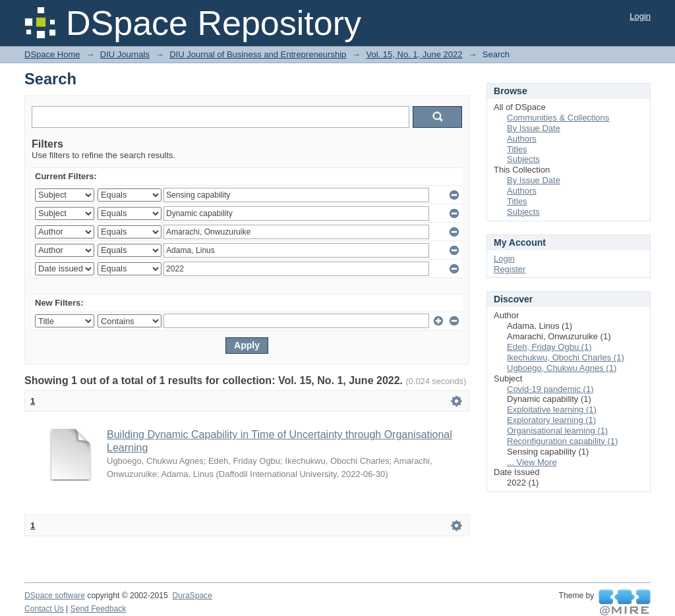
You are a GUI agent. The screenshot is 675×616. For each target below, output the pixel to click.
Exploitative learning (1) (552, 409)
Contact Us (44, 609)
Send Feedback (99, 609)
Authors (522, 139)
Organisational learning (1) (557, 431)
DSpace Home (52, 54)
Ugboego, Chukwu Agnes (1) (562, 368)
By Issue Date (534, 128)
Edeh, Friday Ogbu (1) (549, 347)
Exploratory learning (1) (551, 420)
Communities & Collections (558, 118)
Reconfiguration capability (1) (562, 441)
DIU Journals (125, 54)
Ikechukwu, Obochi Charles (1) (566, 357)
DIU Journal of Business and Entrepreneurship (258, 54)
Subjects (523, 159)
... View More (532, 462)
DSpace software (55, 596)
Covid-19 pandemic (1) (550, 389)
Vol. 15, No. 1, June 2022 (415, 54)
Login (640, 16)
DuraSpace (192, 596)
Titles (517, 149)
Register (510, 269)
